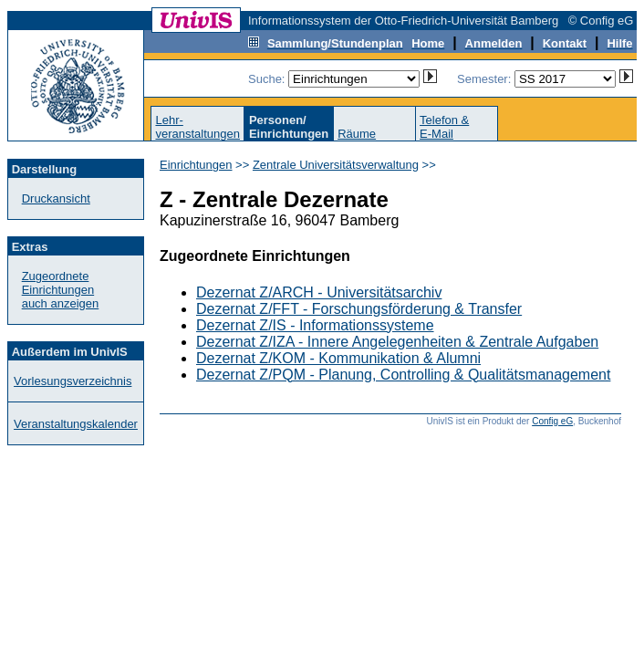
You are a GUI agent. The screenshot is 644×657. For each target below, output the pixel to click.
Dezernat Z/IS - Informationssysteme (315, 325)
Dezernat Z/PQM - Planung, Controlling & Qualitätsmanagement (403, 375)
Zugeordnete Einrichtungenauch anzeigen (61, 290)
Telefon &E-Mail (444, 127)
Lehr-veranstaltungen (197, 127)
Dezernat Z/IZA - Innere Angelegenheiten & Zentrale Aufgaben (397, 342)
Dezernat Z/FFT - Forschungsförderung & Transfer (359, 309)
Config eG (552, 421)
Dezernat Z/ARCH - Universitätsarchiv (319, 292)
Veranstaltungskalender (76, 424)
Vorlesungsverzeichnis (73, 381)
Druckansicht (56, 198)
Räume (357, 134)
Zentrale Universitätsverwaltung (336, 165)
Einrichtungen (196, 165)
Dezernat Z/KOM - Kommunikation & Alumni (338, 358)
